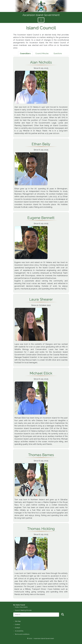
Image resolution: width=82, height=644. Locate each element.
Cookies (17, 624)
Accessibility (19, 631)
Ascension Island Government (41, 15)
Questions (58, 53)
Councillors (25, 53)
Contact (17, 628)
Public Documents (21, 607)
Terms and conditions (22, 634)
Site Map (18, 621)
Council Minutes (42, 53)
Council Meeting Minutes (23, 610)
